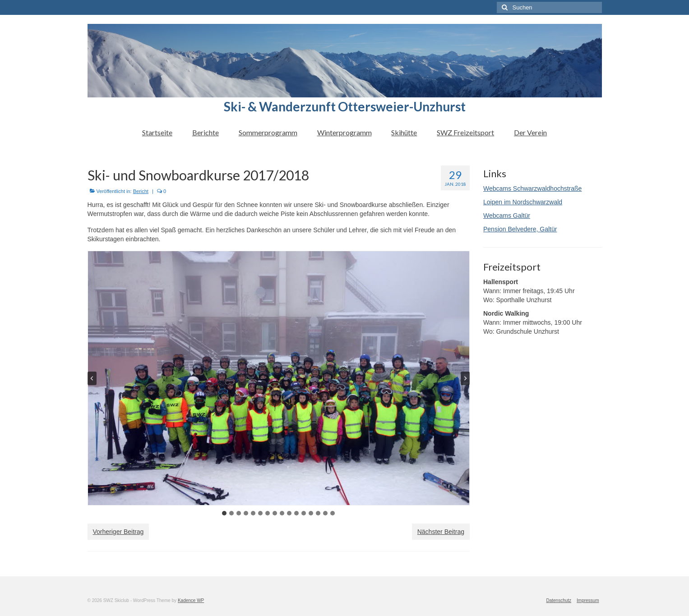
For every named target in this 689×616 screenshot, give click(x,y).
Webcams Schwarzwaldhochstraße (532, 188)
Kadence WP (191, 600)
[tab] (224, 513)
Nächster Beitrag (441, 532)
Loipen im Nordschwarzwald (523, 202)
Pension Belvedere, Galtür (520, 229)
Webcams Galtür (507, 216)
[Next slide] (465, 378)
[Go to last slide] (92, 378)
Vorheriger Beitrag (118, 532)
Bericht (141, 191)
